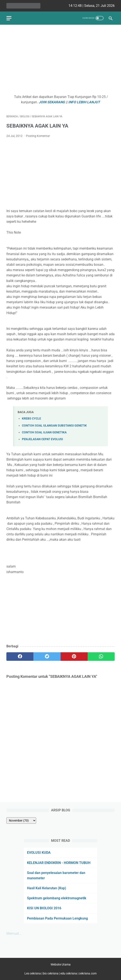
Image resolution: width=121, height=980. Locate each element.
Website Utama (61, 964)
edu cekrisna (69, 973)
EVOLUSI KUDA (39, 853)
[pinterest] (74, 657)
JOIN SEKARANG (52, 102)
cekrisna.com (88, 973)
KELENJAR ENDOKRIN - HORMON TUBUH (59, 863)
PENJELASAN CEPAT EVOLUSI (42, 439)
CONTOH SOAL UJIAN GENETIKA (44, 432)
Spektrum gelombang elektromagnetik (57, 898)
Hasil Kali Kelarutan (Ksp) (47, 888)
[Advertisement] (60, 61)
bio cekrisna (51, 973)
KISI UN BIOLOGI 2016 (44, 908)
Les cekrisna (33, 973)
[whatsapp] (101, 657)
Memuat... (14, 933)
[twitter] (47, 657)
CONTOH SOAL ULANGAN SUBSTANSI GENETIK (54, 426)
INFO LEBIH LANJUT (84, 102)
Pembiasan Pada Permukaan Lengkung (57, 918)
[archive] (21, 820)
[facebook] (20, 657)
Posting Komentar (38, 136)
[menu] (9, 18)
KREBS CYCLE (31, 419)
